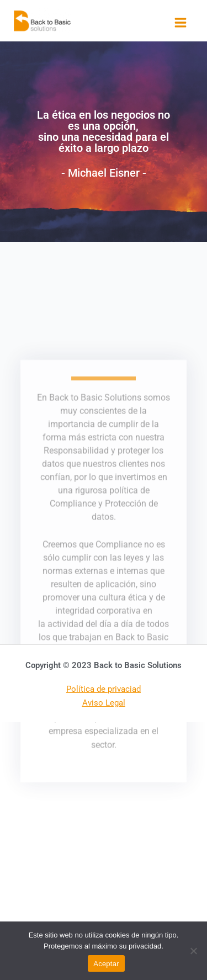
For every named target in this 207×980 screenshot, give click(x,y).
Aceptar (106, 964)
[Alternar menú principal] (181, 23)
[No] (193, 951)
